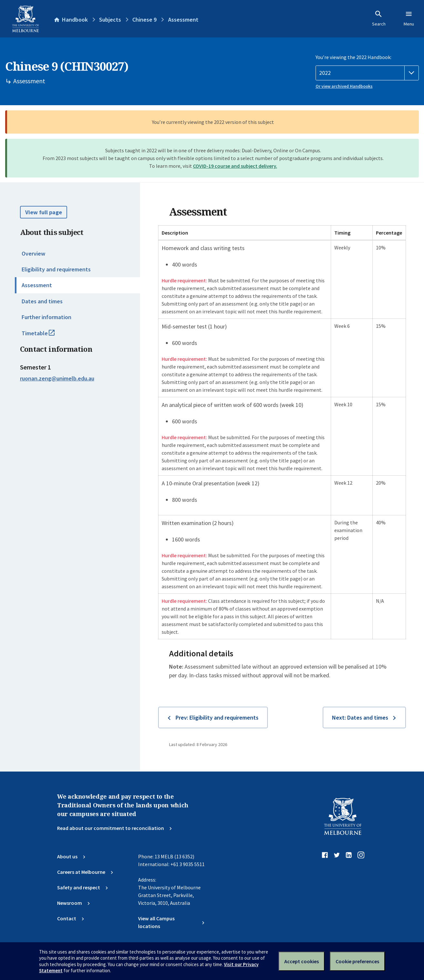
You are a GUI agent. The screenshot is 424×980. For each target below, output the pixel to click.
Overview (33, 253)
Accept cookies (302, 961)
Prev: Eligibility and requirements (217, 717)
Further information (46, 317)
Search (379, 18)
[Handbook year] (367, 73)
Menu (409, 18)
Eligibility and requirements (56, 269)
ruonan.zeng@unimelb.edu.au (57, 379)
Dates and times (42, 301)
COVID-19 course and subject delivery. (235, 166)
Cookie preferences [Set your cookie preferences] (357, 961)
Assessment (37, 285)
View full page (44, 212)
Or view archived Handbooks (344, 86)
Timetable (45, 336)
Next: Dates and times (360, 717)
